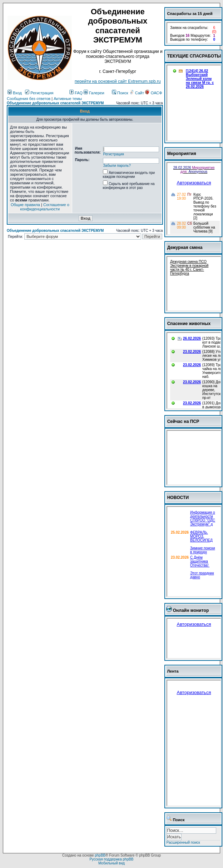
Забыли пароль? (117, 166)
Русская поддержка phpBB (111, 859)
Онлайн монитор (191, 610)
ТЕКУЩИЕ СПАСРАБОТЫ (194, 56)
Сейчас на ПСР (183, 421)
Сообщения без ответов (29, 99)
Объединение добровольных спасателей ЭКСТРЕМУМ (55, 103)
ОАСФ (153, 93)
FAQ (76, 93)
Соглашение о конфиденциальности (45, 207)
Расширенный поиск (183, 842)
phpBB (100, 855)
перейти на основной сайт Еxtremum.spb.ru (118, 81)
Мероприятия (182, 154)
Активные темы (68, 99)
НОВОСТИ (178, 498)
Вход (15, 93)
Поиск (120, 93)
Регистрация (39, 93)
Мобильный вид (111, 863)
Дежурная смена (185, 248)
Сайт (137, 93)
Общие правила (25, 205)
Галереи (94, 93)
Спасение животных (189, 324)
